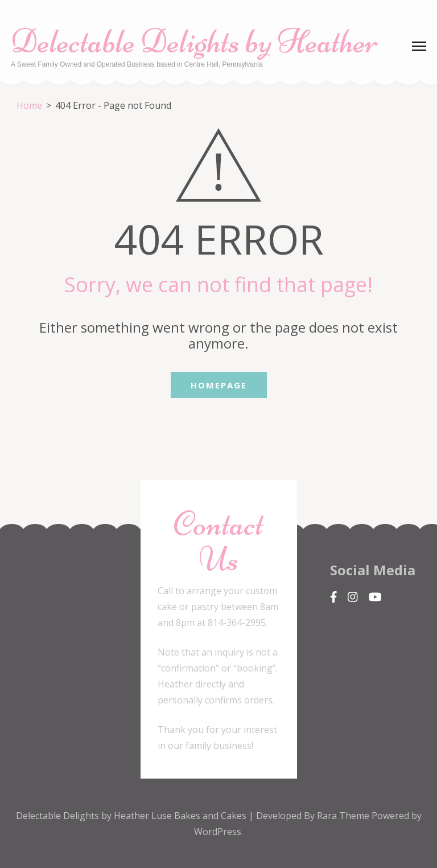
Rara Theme (344, 816)
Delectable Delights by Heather (194, 41)
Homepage (219, 385)
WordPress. (218, 832)
